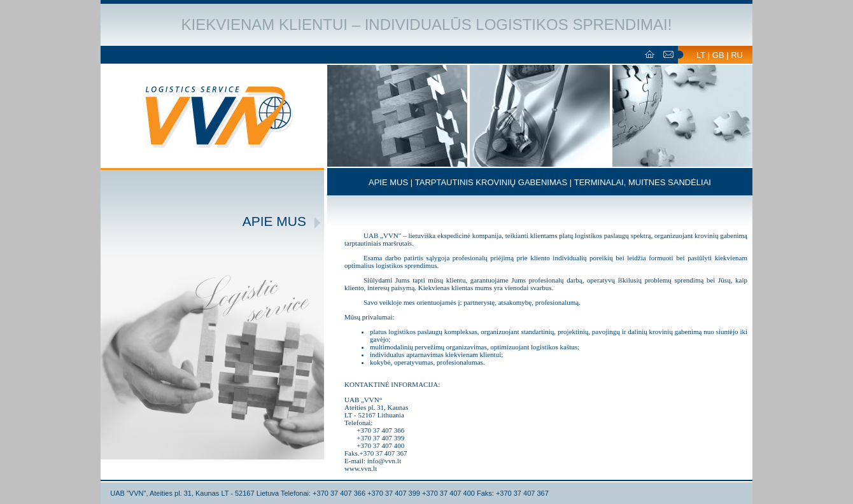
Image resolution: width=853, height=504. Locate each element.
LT (701, 55)
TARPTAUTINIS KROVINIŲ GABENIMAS (491, 182)
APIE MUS (388, 182)
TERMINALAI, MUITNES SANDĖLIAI (643, 182)
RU (737, 55)
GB (718, 55)
